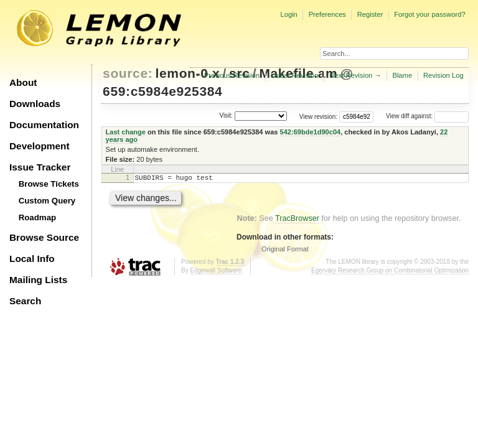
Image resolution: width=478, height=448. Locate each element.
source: (128, 73)
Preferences (327, 14)
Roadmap (38, 217)
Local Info (32, 259)
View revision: (319, 116)
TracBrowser (297, 220)
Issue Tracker (40, 167)
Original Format (285, 251)
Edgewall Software (216, 272)
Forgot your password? (429, 14)
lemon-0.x (188, 73)
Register (370, 14)
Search (25, 301)
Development (40, 146)
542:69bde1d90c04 (311, 132)
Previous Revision (232, 75)
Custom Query (47, 201)
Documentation (44, 125)
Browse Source (44, 237)
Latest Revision (295, 75)
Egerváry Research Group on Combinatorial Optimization (390, 272)
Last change (126, 132)
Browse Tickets (49, 184)
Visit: (226, 115)
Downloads (35, 104)
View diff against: (427, 116)
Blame (402, 75)
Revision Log (443, 75)
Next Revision (351, 75)
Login (288, 14)
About (23, 82)
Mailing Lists (38, 280)
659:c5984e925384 (162, 91)
